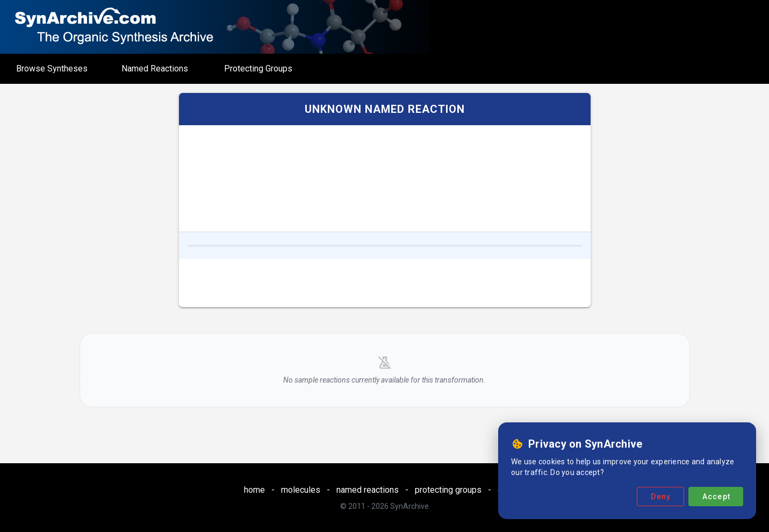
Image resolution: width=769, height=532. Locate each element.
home (254, 490)
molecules (301, 490)
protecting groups (448, 490)
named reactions (368, 490)
